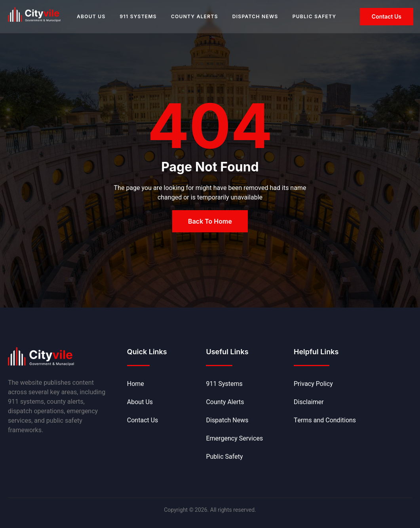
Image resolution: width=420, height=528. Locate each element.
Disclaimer (309, 402)
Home (136, 384)
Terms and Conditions (325, 420)
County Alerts (195, 16)
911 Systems (138, 16)
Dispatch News (255, 16)
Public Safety (315, 16)
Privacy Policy (313, 384)
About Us (91, 16)
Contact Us (143, 420)
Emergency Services (234, 439)
